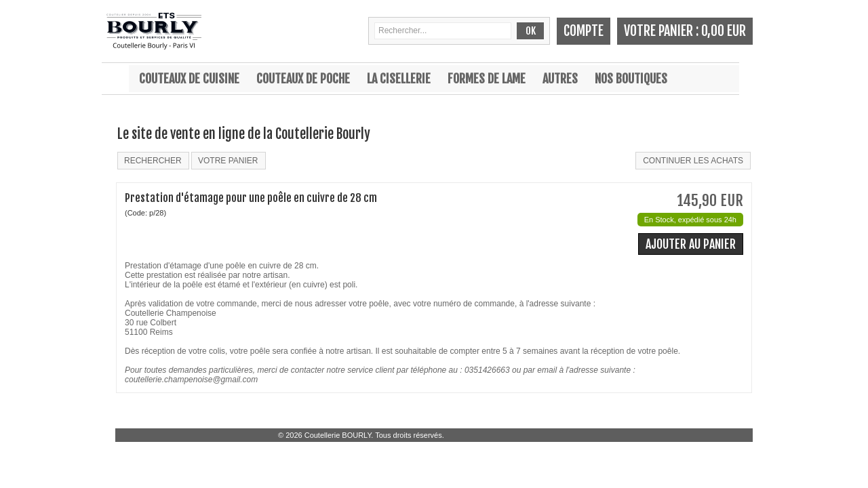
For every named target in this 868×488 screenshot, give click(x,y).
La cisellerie (399, 79)
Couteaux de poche (303, 79)
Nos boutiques (631, 79)
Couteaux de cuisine (189, 79)
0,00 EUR (724, 31)
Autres (560, 79)
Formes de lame (487, 79)
